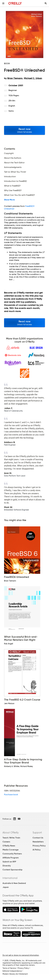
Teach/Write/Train (11, 837)
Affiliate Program (11, 857)
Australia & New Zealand (14, 883)
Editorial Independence (12, 971)
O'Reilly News (9, 845)
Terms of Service (9, 968)
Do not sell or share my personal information (21, 955)
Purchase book (11, 794)
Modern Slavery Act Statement (15, 974)
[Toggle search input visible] (46, 3)
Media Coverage (10, 849)
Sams (11, 111)
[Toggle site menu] (3, 3)
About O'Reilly (11, 832)
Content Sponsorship (12, 869)
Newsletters (38, 841)
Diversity (7, 865)
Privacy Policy (39, 845)
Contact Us (38, 837)
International (10, 878)
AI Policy (37, 849)
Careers (6, 841)
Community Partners (12, 853)
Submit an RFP (9, 861)
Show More (9, 200)
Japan (6, 887)
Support (37, 832)
